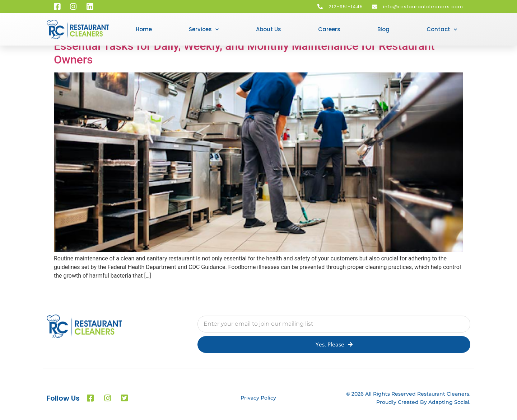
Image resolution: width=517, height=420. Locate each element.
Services (204, 30)
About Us (269, 29)
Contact (442, 30)
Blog (383, 29)
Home (144, 29)
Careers (329, 29)
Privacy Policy (258, 398)
